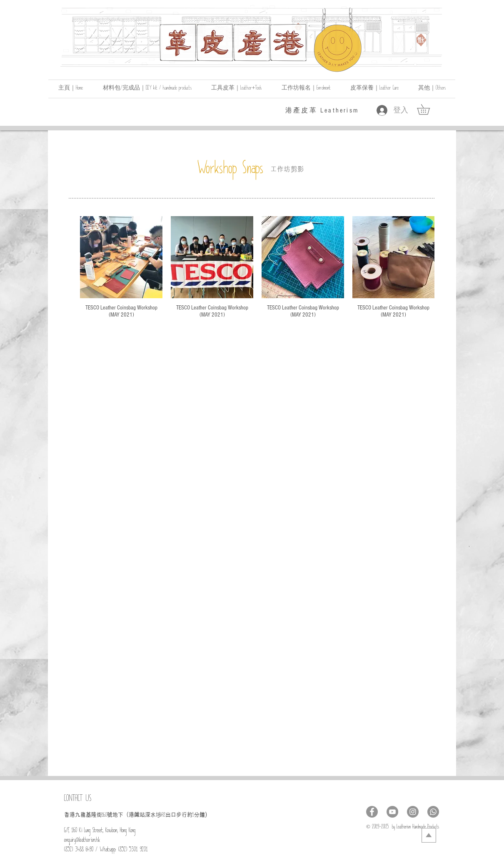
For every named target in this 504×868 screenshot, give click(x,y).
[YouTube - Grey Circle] (392, 812)
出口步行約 (179, 815)
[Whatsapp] (433, 812)
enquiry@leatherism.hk (82, 841)
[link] (428, 109)
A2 (163, 816)
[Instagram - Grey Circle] (413, 812)
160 (105, 816)
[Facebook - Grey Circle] (372, 812)
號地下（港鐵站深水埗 (134, 815)
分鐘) (201, 815)
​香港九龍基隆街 (83, 815)
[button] (432, 89)
